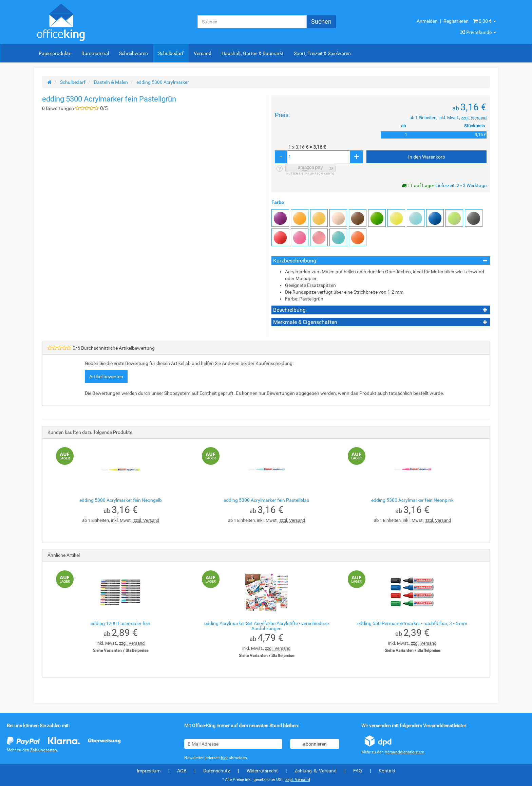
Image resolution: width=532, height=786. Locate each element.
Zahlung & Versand (316, 771)
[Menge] (319, 157)
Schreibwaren (134, 53)
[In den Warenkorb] (426, 157)
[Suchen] (252, 22)
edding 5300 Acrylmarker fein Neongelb (121, 500)
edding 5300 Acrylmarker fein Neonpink (412, 500)
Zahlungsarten (44, 750)
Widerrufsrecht (262, 771)
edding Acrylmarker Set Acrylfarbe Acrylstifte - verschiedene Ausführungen (267, 626)
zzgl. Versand (474, 118)
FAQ (358, 771)
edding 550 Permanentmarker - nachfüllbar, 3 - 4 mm (412, 623)
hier (224, 758)
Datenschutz (217, 771)
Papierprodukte (55, 53)
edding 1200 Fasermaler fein (120, 623)
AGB (182, 771)
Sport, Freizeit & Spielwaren (322, 53)
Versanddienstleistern (405, 752)
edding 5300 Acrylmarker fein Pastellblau (267, 500)
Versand (203, 53)
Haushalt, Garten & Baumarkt (253, 53)
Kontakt (387, 771)
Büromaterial (95, 53)
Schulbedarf (171, 53)
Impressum (149, 771)
